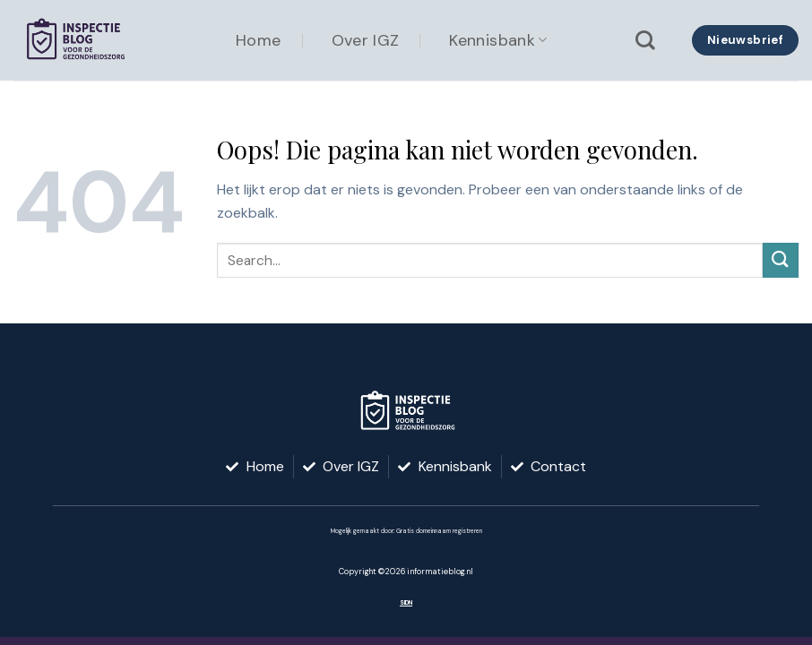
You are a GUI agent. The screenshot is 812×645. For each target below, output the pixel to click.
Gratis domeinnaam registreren (439, 531)
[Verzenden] (781, 260)
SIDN (406, 602)
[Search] (645, 40)
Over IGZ (366, 40)
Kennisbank (498, 40)
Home (258, 40)
